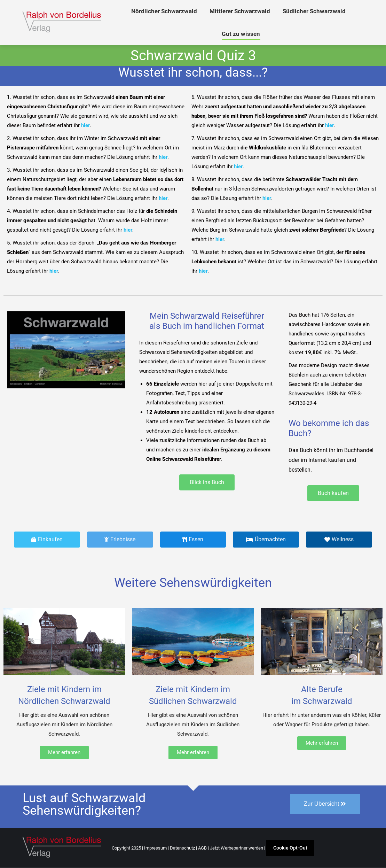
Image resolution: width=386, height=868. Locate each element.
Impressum (155, 848)
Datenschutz (182, 848)
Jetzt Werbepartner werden (237, 848)
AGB (202, 848)
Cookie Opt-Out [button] (290, 848)
